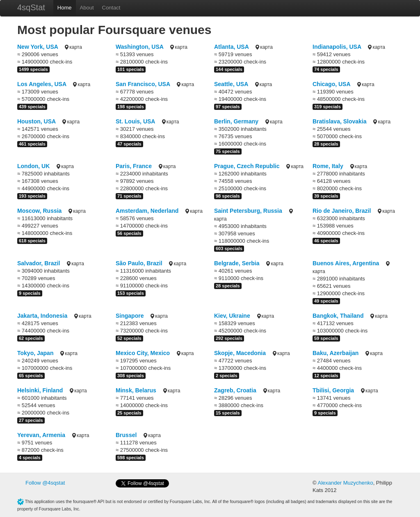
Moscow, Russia (39, 211)
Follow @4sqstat (45, 483)
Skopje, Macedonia (240, 353)
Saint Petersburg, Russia (248, 211)
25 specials (129, 413)
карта (73, 47)
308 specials (131, 376)
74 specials (326, 69)
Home (65, 8)
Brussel (126, 435)
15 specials (228, 413)
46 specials (326, 241)
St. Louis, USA (135, 121)
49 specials (326, 301)
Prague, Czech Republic (247, 166)
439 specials (32, 107)
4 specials (30, 458)
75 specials (228, 151)
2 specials (227, 376)
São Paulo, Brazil (139, 263)
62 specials (31, 338)
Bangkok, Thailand (338, 316)
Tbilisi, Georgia (333, 390)
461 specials (32, 144)
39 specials (326, 196)
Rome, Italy (328, 166)
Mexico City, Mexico (143, 353)
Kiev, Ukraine (232, 316)
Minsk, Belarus (136, 390)
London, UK (33, 166)
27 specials (31, 420)
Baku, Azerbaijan (336, 353)
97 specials (228, 107)
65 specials (31, 376)
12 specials (326, 376)
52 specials (129, 338)
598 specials (131, 458)
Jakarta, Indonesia (42, 316)
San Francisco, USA (143, 84)
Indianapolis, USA (337, 47)
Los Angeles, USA (42, 84)
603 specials (229, 248)
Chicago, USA (331, 84)
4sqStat (31, 7)
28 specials (326, 144)
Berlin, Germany (236, 121)
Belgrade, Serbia (237, 263)
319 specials (328, 107)
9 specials (30, 293)
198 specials (131, 107)
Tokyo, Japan (35, 353)
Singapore (130, 316)
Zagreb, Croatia (235, 390)
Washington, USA (139, 47)
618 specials (32, 241)
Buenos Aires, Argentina (346, 263)
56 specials (129, 233)
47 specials (129, 144)
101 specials (131, 69)
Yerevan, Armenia (41, 435)
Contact (111, 8)
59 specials (326, 338)
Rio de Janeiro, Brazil (342, 211)
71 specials (129, 196)
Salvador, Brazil (39, 263)
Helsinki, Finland (40, 390)
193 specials (32, 196)
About (87, 8)
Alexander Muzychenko (345, 483)
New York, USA (38, 47)
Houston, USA (37, 121)
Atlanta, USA (231, 47)
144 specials (229, 69)
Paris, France (134, 166)
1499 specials (33, 69)
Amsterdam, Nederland (147, 211)
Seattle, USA (231, 84)
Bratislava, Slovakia (340, 121)
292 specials (229, 338)
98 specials (228, 196)
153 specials (131, 293)
